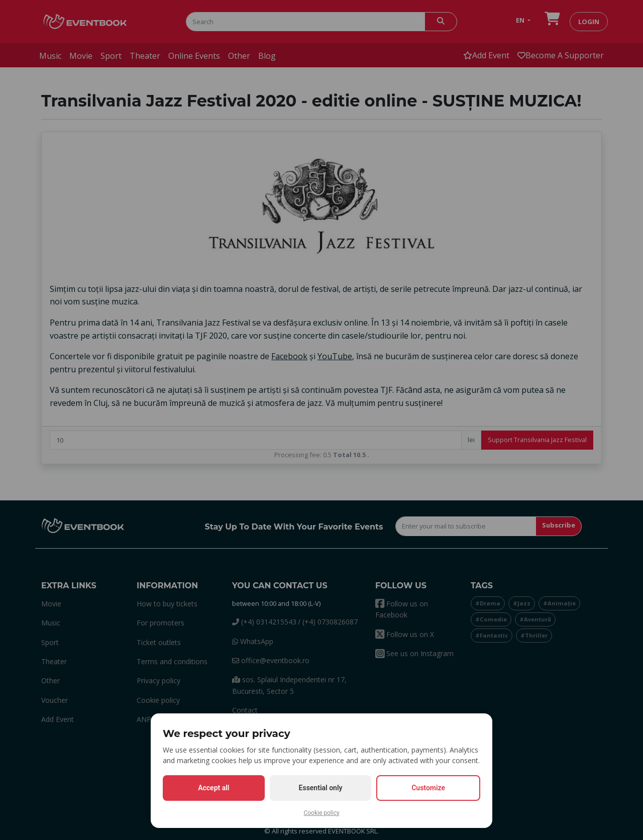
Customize (428, 788)
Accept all (213, 788)
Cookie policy (321, 813)
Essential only (321, 788)
